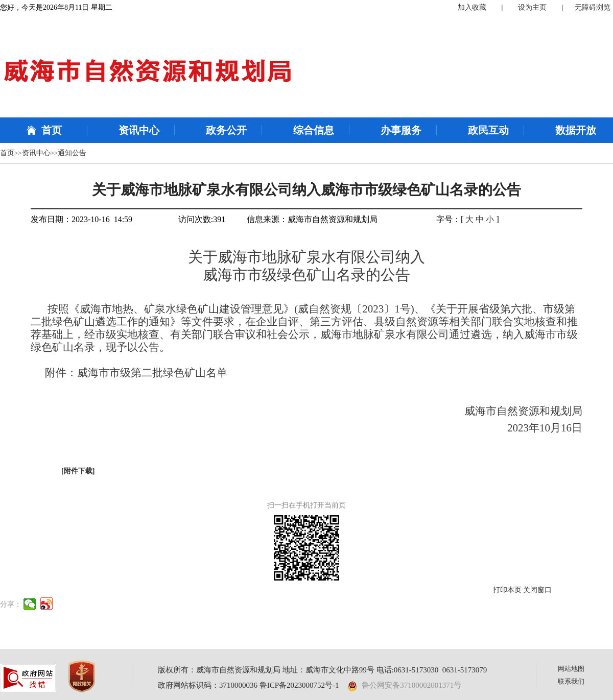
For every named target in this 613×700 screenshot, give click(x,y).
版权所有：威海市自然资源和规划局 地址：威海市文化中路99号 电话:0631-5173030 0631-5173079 (322, 670)
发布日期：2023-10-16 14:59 (81, 219)
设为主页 (532, 7)
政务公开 (226, 130)
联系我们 (571, 681)
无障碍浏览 (593, 7)
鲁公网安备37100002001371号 (405, 685)
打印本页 (507, 590)
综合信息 (314, 130)
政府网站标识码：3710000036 (208, 685)
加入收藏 (472, 7)
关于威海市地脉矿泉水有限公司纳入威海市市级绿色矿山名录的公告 (306, 190)
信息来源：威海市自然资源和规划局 (312, 219)
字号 (444, 219)
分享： (11, 604)
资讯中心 (139, 130)
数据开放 (576, 130)
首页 (52, 130)
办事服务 (401, 130)
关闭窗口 (537, 590)
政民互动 (488, 130)
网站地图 (571, 669)
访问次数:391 (202, 219)
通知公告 (72, 153)
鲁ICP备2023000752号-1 (299, 685)
